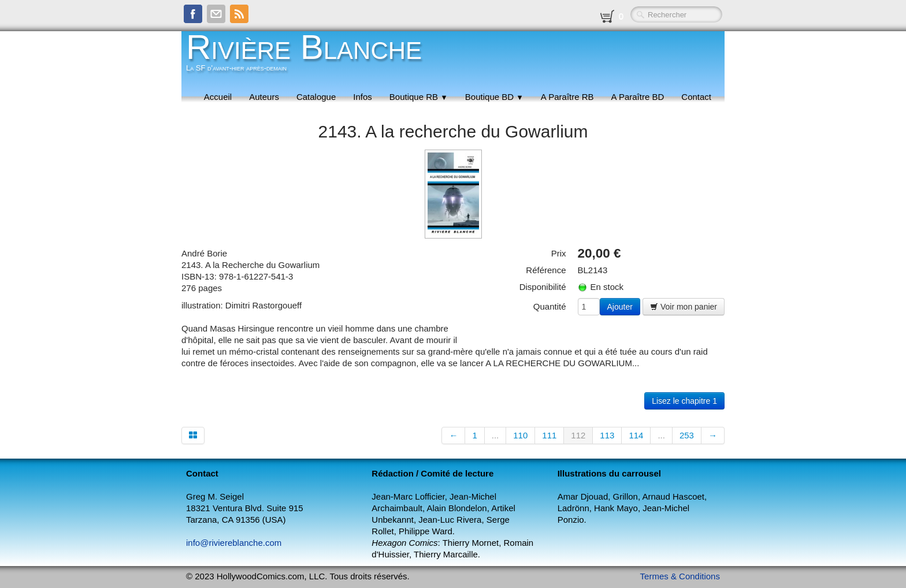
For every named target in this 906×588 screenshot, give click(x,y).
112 (578, 435)
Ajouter (620, 307)
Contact (696, 97)
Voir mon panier (684, 307)
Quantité (550, 306)
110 (520, 435)
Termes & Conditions (680, 576)
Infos (363, 97)
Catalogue (316, 97)
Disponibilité (543, 287)
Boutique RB (419, 97)
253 (687, 435)
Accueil (218, 97)
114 (636, 435)
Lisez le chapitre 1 (684, 401)
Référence (546, 270)
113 (607, 435)
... (495, 435)
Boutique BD (494, 97)
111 (549, 435)
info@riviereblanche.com (234, 543)
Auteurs (264, 97)
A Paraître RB (567, 97)
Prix (559, 253)
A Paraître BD (638, 97)
